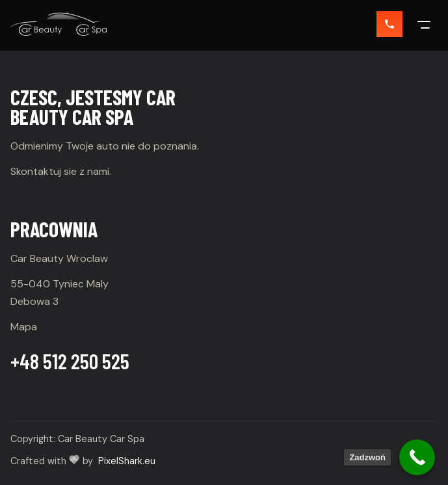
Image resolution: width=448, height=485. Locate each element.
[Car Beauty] (59, 24)
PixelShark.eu (127, 461)
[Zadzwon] (389, 24)
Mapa (24, 327)
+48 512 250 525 (70, 361)
